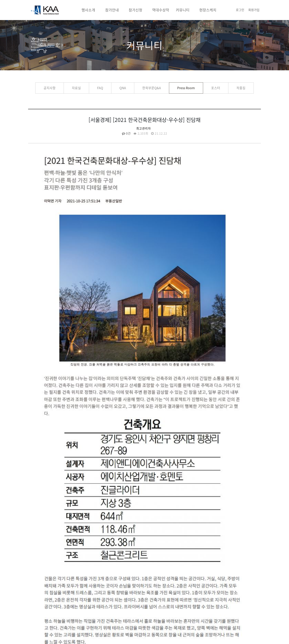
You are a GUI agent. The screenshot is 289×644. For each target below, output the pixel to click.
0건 (126, 133)
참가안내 (112, 10)
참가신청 (135, 10)
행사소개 (88, 10)
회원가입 (254, 10)
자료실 (76, 88)
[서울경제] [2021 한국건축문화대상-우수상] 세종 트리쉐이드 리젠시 (195, 509)
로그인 (240, 10)
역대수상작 (161, 10)
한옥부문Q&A (152, 88)
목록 (144, 531)
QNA (123, 88)
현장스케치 (208, 10)
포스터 (216, 88)
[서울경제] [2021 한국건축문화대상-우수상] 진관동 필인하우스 (80, 509)
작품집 (241, 88)
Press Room (186, 88)
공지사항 (50, 88)
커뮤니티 (183, 10)
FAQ (100, 88)
